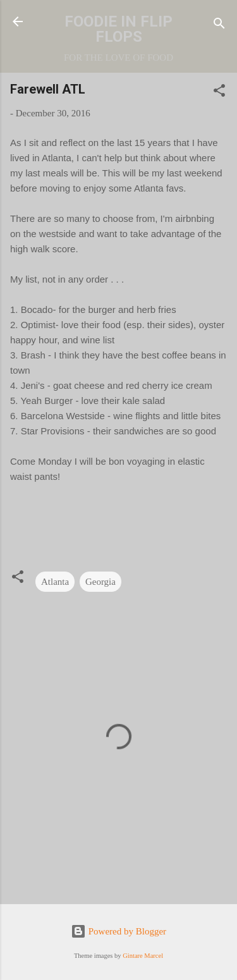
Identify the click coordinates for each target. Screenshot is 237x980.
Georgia (100, 582)
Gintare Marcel (143, 956)
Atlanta (55, 582)
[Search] (219, 26)
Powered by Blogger (118, 931)
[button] (219, 93)
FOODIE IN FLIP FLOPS (118, 29)
